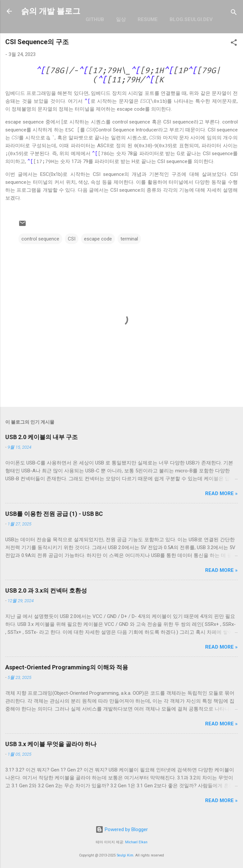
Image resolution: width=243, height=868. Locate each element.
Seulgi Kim (125, 855)
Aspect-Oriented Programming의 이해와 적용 (67, 667)
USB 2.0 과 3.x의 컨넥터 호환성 (46, 590)
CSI (72, 239)
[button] (234, 44)
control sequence (40, 239)
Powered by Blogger (122, 829)
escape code (98, 239)
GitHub (95, 19)
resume (148, 19)
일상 (121, 19)
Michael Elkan (136, 842)
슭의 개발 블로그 (51, 11)
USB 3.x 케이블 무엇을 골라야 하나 (51, 744)
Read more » (221, 493)
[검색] (234, 13)
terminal (129, 239)
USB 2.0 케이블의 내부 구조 (41, 437)
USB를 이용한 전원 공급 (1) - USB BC (54, 514)
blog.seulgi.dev (191, 19)
